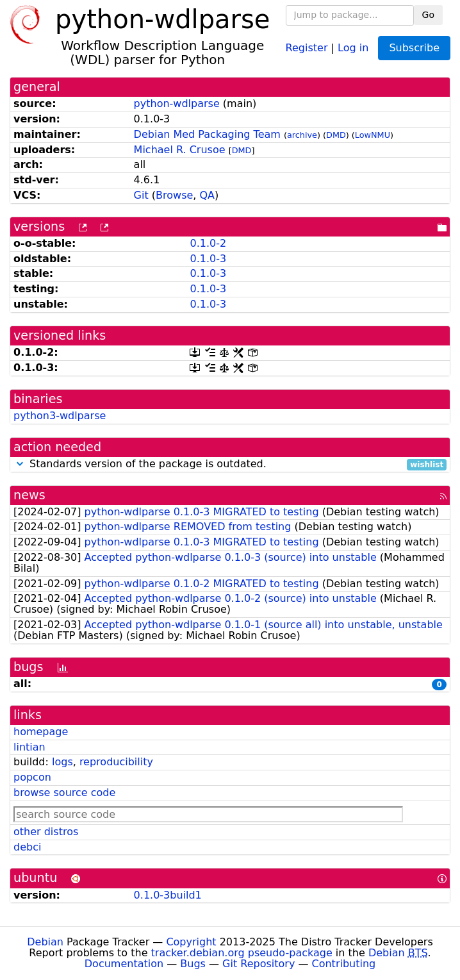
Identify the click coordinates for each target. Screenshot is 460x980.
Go (428, 15)
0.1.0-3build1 (168, 895)
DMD (336, 135)
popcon (32, 777)
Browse (174, 195)
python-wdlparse (177, 104)
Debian (45, 942)
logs (62, 762)
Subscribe (414, 48)
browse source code (64, 793)
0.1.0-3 (208, 259)
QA (208, 195)
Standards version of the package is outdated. (230, 464)
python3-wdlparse (60, 416)
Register (307, 47)
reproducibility (116, 762)
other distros (46, 832)
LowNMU (373, 135)
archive (302, 135)
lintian (29, 747)
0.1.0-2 (208, 243)
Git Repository (259, 964)
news (29, 495)
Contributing (344, 964)
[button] (20, 464)
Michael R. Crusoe (180, 150)
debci (27, 847)
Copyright (191, 942)
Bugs (193, 964)
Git (141, 195)
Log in (353, 47)
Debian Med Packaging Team (207, 134)
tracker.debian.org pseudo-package (242, 953)
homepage (41, 732)
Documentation (124, 964)
